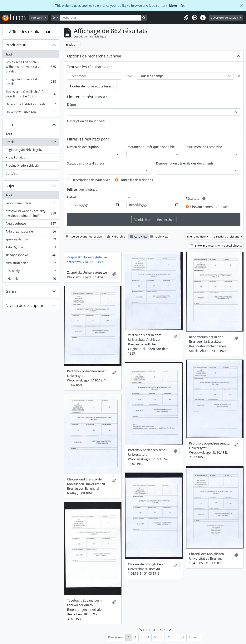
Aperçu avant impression (84, 236)
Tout (9, 54)
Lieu (9, 125)
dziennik (31, 279)
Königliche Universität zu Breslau (31, 81)
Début (72, 197)
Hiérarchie (116, 236)
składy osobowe (31, 256)
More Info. (177, 6)
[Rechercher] (100, 18)
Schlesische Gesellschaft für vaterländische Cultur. (31, 94)
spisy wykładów (31, 240)
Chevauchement (202, 207)
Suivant (194, 637)
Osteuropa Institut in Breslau (31, 105)
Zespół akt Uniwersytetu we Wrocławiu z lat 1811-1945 (87, 259)
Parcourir (37, 18)
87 (182, 637)
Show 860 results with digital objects (216, 246)
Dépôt (72, 105)
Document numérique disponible (151, 147)
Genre (11, 291)
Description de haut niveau (87, 121)
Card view (139, 236)
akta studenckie (31, 264)
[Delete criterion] (239, 76)
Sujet (10, 186)
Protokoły (31, 272)
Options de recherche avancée (94, 56)
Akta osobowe (31, 224)
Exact (225, 207)
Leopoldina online (31, 204)
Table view (159, 236)
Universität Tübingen (31, 113)
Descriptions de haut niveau (92, 180)
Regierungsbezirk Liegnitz (31, 151)
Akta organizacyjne (31, 232)
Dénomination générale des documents (185, 163)
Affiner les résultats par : (31, 32)
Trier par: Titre (197, 236)
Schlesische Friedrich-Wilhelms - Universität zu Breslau (31, 67)
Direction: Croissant (227, 236)
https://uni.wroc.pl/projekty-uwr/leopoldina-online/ (31, 213)
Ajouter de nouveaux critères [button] (91, 86)
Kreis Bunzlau (31, 158)
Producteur (16, 45)
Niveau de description (25, 305)
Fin (129, 197)
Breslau (31, 143)
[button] (186, 18)
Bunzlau (31, 174)
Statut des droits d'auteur (86, 163)
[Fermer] (241, 6)
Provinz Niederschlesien (31, 166)
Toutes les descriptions (136, 180)
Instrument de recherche (204, 147)
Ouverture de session (225, 18)
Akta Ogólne (31, 248)
